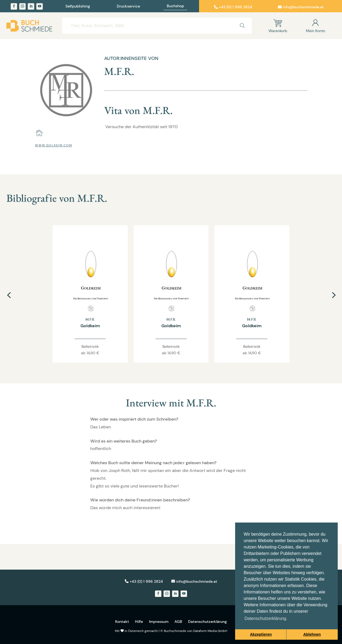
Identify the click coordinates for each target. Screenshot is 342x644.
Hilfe (139, 622)
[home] (39, 133)
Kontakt (122, 622)
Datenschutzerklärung (207, 622)
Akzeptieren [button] (261, 634)
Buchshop (175, 6)
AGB (178, 622)
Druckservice (128, 6)
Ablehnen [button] (312, 634)
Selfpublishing (78, 6)
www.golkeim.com (54, 145)
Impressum (159, 622)
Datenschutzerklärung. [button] (266, 618)
